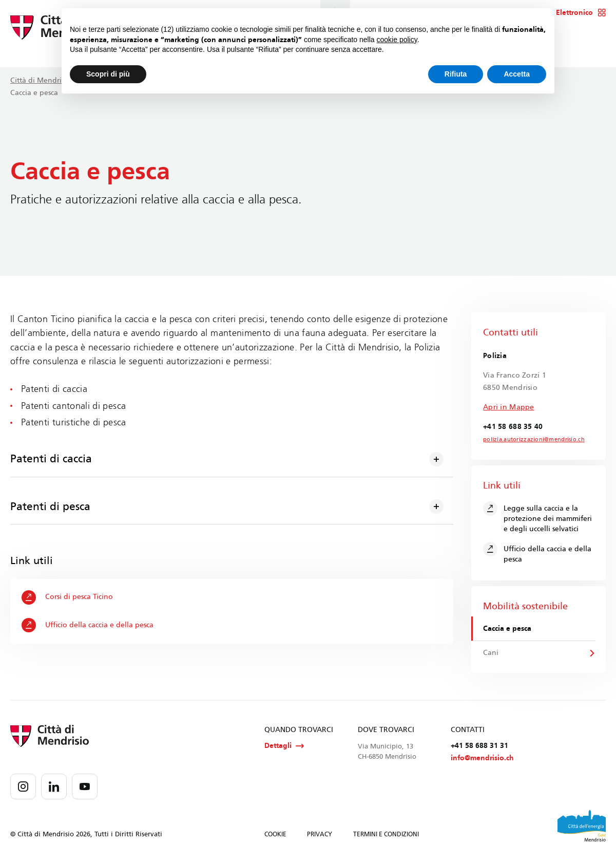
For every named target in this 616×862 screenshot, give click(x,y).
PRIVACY (320, 836)
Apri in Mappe (509, 407)
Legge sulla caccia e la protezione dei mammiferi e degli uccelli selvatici (538, 517)
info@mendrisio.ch (482, 760)
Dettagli (284, 747)
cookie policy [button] (397, 40)
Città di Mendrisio (41, 80)
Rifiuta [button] (456, 74)
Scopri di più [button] (108, 74)
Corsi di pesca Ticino (68, 597)
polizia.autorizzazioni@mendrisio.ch (530, 440)
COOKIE (275, 836)
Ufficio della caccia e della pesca (88, 626)
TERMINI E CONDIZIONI (386, 836)
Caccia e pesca (508, 629)
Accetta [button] (517, 74)
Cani (491, 654)
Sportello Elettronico (564, 13)
